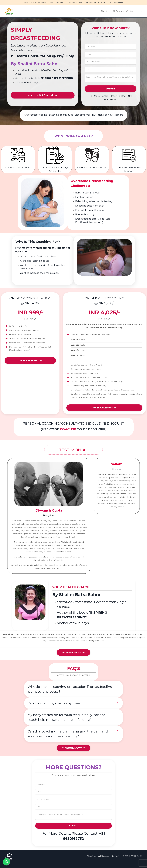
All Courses (118, 11)
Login (140, 11)
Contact (130, 11)
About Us (105, 11)
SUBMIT (111, 90)
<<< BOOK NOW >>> (30, 363)
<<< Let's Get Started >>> (43, 95)
